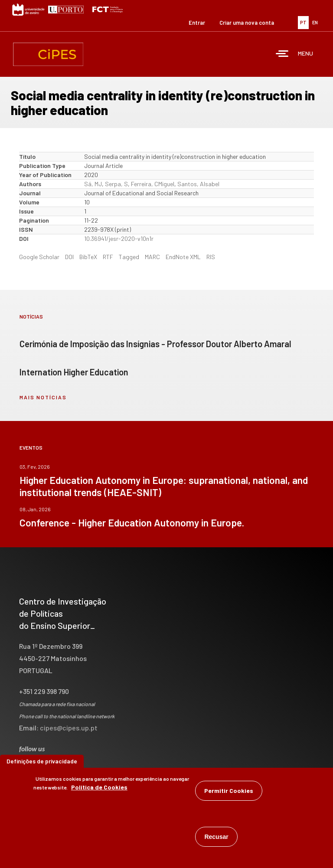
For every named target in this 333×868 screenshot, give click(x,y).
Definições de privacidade (42, 761)
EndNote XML (183, 257)
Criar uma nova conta (247, 23)
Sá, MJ (93, 184)
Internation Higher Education (74, 372)
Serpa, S (116, 184)
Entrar (197, 23)
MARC (152, 257)
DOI (69, 257)
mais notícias (43, 397)
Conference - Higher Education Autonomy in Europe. (132, 523)
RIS (211, 257)
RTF (108, 257)
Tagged (129, 257)
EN (315, 22)
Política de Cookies (99, 787)
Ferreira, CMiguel (153, 184)
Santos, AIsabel (198, 184)
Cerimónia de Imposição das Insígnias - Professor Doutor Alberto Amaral (155, 344)
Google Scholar (39, 257)
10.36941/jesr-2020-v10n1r (119, 238)
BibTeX (88, 257)
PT (303, 22)
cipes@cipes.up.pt (69, 728)
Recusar (216, 837)
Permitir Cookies (229, 791)
